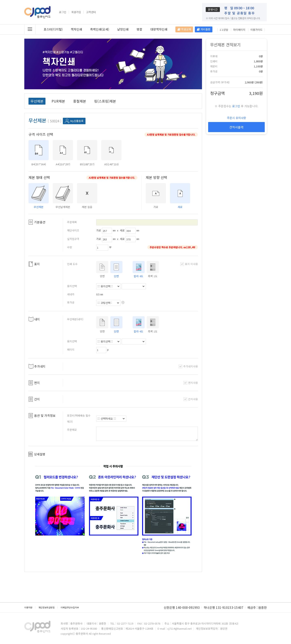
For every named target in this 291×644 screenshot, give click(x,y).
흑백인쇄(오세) (100, 29)
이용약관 (28, 607)
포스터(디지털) (53, 29)
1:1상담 (224, 30)
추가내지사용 (188, 366)
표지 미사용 (189, 264)
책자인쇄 (76, 29)
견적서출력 (236, 127)
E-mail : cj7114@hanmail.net (175, 629)
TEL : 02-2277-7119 (122, 623)
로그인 (63, 12)
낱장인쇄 (123, 29)
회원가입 (76, 12)
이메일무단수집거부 (70, 607)
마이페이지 (239, 30)
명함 (139, 29)
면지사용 (191, 383)
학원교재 (184, 29)
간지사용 (191, 399)
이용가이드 (256, 30)
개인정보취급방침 (46, 607)
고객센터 (91, 12)
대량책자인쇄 (159, 29)
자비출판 (204, 29)
